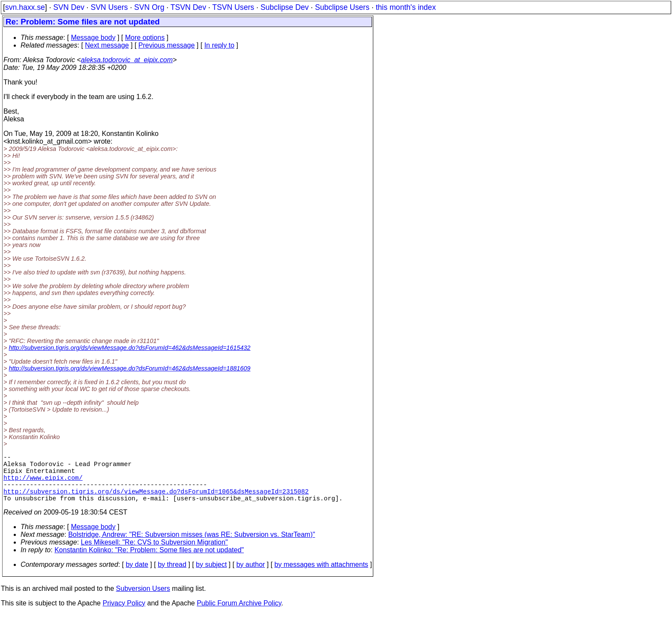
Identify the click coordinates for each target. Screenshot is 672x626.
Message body (93, 38)
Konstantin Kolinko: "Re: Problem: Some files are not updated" (149, 562)
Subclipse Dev (285, 7)
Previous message (167, 45)
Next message (107, 45)
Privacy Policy (124, 615)
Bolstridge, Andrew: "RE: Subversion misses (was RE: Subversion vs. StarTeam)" (192, 546)
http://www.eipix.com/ (43, 484)
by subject (211, 576)
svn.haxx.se (25, 7)
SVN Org (149, 7)
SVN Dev (69, 7)
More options (145, 38)
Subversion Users (143, 600)
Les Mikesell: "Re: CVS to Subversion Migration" (154, 554)
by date (137, 576)
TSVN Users (233, 7)
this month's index (406, 7)
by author (250, 576)
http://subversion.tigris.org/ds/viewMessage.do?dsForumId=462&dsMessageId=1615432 (129, 348)
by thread (172, 576)
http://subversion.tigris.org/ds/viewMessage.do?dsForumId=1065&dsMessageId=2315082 (156, 501)
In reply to (219, 45)
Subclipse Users (342, 7)
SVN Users (109, 7)
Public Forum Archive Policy (239, 615)
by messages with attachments (321, 576)
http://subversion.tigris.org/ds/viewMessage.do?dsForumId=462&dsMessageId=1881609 (129, 368)
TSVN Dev (188, 7)
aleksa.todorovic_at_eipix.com (127, 60)
